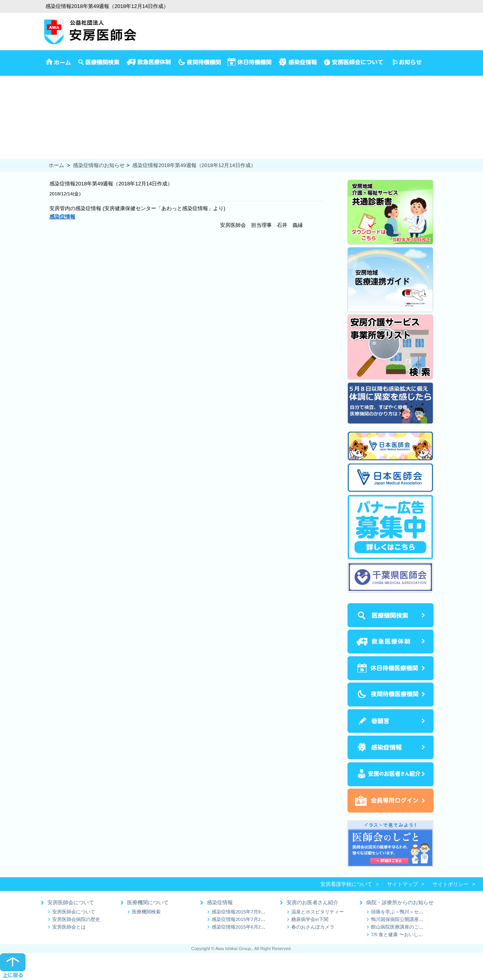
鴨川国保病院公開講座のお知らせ (407, 919)
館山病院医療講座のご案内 (400, 927)
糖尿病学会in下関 (310, 919)
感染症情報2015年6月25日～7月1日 (250, 927)
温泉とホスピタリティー (318, 912)
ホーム (56, 165)
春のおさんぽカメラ (313, 927)
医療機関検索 (146, 912)
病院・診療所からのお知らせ (400, 902)
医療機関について (148, 902)
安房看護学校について (346, 884)
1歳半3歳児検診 (18, 121)
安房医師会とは (69, 927)
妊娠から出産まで (21, 129)
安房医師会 (13, 80)
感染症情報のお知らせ (99, 165)
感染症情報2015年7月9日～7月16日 (250, 912)
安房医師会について (71, 902)
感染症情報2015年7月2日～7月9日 (248, 919)
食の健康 (10, 154)
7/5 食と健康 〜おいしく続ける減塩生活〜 (416, 934)
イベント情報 (16, 88)
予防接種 (10, 96)
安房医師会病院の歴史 (76, 919)
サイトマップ (402, 884)
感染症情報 (220, 902)
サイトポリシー (451, 884)
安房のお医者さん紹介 (312, 902)
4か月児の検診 (17, 104)
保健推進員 (13, 146)
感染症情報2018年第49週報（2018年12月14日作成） (194, 165)
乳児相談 (10, 113)
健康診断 (10, 137)
